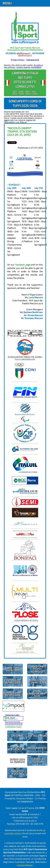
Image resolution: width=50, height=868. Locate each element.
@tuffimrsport (23, 53)
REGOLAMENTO (37, 748)
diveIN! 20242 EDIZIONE (17, 760)
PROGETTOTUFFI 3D (17, 773)
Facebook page (23, 265)
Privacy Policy (18, 60)
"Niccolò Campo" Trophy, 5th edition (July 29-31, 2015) (22, 131)
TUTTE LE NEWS (37, 736)
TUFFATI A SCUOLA (37, 760)
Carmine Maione (25, 865)
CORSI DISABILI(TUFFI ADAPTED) (37, 669)
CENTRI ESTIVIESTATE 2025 (13, 681)
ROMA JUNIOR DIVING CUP (37, 681)
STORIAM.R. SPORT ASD (17, 748)
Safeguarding (33, 60)
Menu (7, 3)
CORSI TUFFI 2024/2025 (13, 669)
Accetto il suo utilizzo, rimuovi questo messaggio (23, 66)
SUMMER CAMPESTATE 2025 (13, 694)
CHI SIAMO (17, 736)
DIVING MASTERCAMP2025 (37, 694)
